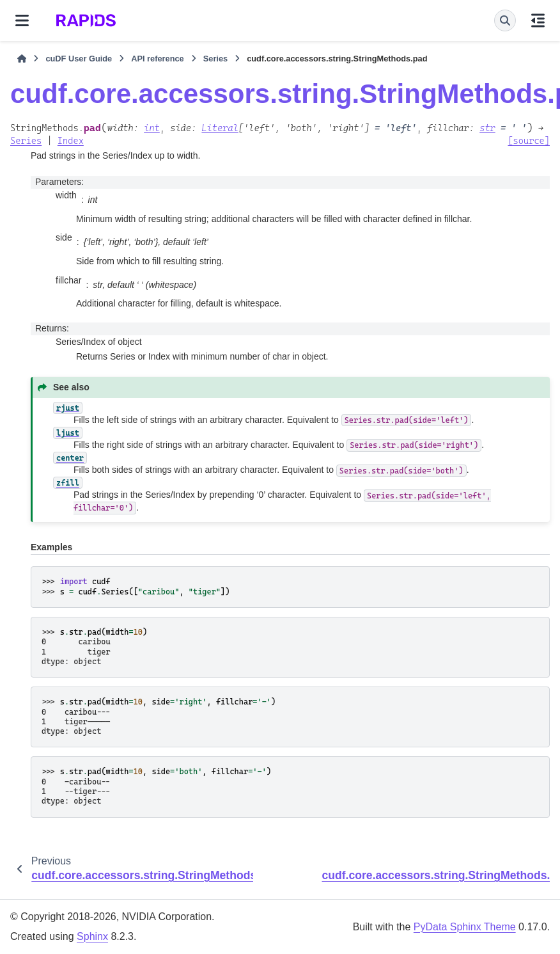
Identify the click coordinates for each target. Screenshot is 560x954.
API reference (158, 59)
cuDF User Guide (79, 59)
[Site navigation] (22, 20)
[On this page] (538, 20)
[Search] (505, 20)
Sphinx (92, 936)
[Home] (22, 59)
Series (215, 59)
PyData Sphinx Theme (465, 927)
